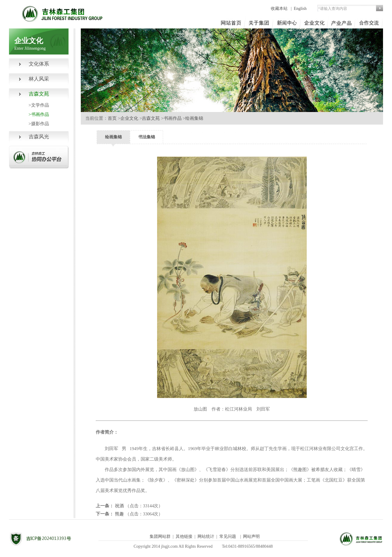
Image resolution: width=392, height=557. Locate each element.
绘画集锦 (194, 118)
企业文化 (129, 118)
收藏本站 (280, 9)
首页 (112, 118)
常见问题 (228, 536)
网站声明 (251, 536)
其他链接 (184, 536)
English (300, 9)
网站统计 (206, 536)
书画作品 (173, 118)
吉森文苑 (151, 118)
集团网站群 (160, 536)
